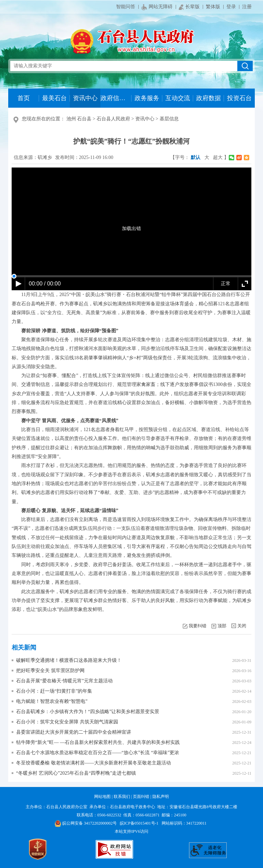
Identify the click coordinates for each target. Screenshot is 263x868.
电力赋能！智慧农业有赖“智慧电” (52, 701)
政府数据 (209, 98)
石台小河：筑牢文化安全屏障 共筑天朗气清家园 (67, 722)
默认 (196, 157)
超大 (218, 157)
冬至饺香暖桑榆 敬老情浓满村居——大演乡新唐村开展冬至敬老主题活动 (93, 763)
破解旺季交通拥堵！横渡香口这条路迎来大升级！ (69, 660)
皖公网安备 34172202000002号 (86, 823)
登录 (231, 7)
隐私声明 (161, 797)
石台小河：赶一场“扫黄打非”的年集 (54, 691)
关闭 (242, 626)
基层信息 (169, 119)
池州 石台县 (79, 119)
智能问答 (126, 7)
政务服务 (147, 98)
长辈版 (189, 7)
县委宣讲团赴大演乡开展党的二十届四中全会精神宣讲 (74, 732)
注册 (247, 7)
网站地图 (102, 797)
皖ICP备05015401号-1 (139, 823)
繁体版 (213, 7)
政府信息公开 (116, 98)
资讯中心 (85, 98)
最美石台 (54, 98)
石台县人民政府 (113, 119)
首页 (24, 98)
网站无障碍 (157, 7)
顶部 (222, 626)
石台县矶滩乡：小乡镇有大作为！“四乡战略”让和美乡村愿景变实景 (88, 712)
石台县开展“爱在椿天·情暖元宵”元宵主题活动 (64, 681)
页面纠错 (141, 797)
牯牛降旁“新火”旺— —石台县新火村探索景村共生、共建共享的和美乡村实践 (98, 742)
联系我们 (122, 797)
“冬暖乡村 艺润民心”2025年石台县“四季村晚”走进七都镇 (76, 773)
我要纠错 (198, 626)
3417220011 (197, 823)
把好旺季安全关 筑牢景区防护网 (50, 671)
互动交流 (178, 98)
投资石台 (239, 98)
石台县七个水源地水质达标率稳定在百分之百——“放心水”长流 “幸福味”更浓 (98, 753)
